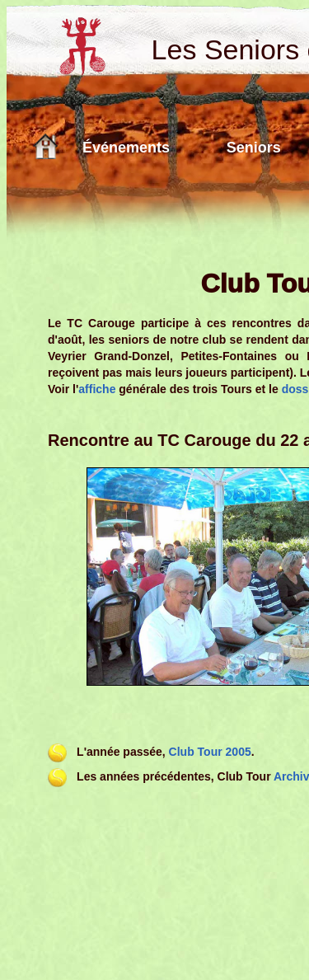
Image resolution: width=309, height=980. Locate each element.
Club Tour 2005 (210, 752)
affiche (97, 389)
